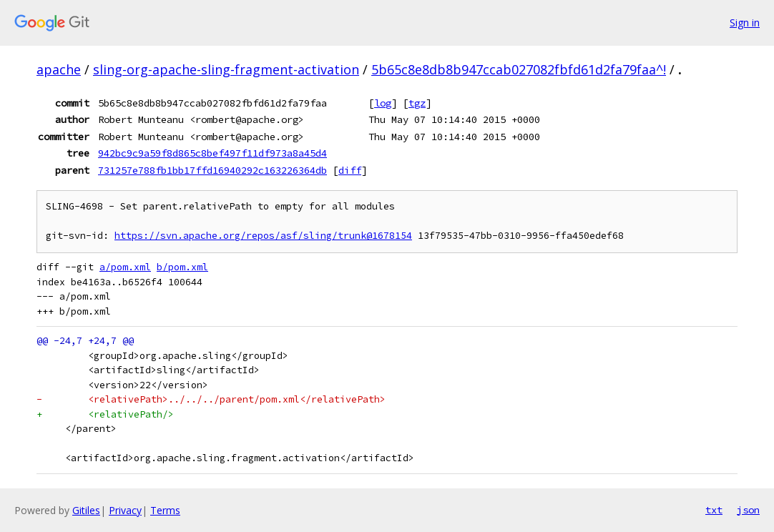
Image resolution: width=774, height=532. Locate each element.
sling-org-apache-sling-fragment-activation (226, 69)
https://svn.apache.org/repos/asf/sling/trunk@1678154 (263, 236)
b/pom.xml (182, 267)
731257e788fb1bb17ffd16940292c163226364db (212, 170)
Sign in (745, 23)
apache (59, 69)
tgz (417, 103)
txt (714, 510)
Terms (165, 510)
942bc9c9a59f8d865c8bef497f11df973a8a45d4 (212, 153)
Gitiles (86, 510)
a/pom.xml (125, 267)
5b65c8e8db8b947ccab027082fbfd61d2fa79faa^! (519, 69)
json (748, 510)
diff (350, 170)
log (383, 103)
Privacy (125, 510)
